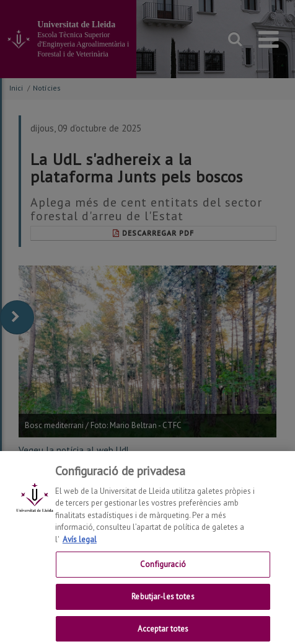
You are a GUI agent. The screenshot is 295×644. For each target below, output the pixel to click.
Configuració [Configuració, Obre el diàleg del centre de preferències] (163, 569)
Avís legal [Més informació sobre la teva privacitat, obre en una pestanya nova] (80, 544)
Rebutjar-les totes (163, 602)
